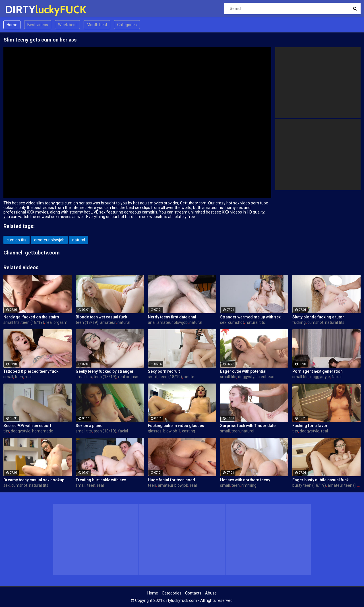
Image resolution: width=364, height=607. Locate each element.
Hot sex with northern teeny (245, 480)
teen (19, 377)
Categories (127, 25)
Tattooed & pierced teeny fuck (31, 371)
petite (189, 377)
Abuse (211, 593)
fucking (299, 322)
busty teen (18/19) (309, 485)
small (8, 377)
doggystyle (248, 377)
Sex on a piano (89, 426)
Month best (97, 25)
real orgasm (57, 322)
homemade (43, 431)
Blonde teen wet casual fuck (101, 317)
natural (79, 240)
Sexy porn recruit (164, 371)
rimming (249, 485)
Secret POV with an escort (27, 426)
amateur (108, 322)
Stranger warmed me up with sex (250, 317)
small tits (12, 322)
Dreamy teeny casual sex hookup (34, 480)
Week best (67, 25)
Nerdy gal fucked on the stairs (31, 317)
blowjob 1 (172, 431)
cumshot (236, 322)
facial (337, 377)
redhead (267, 377)
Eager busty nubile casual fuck (320, 480)
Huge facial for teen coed (171, 480)
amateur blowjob (49, 240)
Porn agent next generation (318, 371)
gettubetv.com (42, 253)
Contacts (193, 593)
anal (152, 322)
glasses (155, 431)
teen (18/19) (33, 322)
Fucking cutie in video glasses (176, 426)
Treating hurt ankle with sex (101, 480)
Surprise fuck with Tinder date (248, 426)
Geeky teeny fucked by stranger (105, 371)
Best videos (38, 25)
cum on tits (16, 240)
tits (6, 431)
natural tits (255, 322)
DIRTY (20, 10)
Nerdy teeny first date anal (172, 317)
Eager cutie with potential (243, 371)
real (28, 377)
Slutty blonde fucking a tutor (318, 317)
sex (223, 322)
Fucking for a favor (310, 426)
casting (189, 431)
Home (12, 25)
